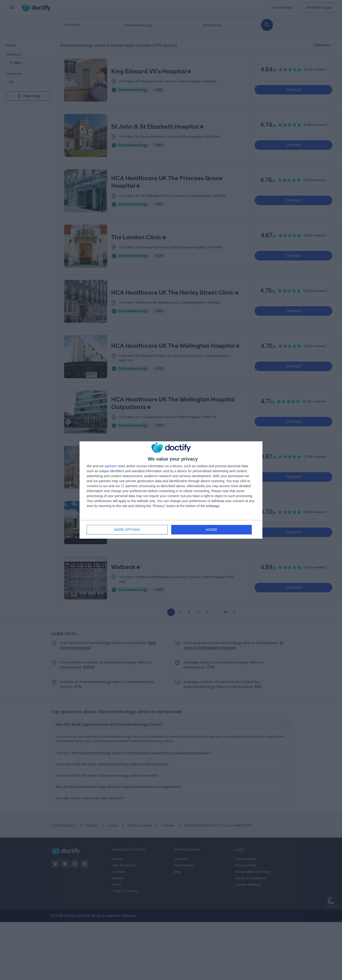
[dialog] (171, 490)
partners (111, 466)
